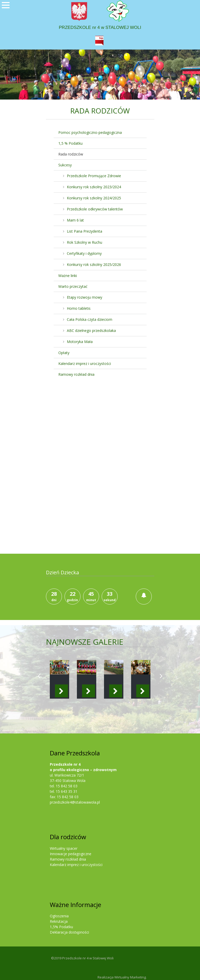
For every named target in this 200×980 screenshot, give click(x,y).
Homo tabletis (79, 308)
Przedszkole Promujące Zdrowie (94, 176)
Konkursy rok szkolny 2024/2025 (94, 198)
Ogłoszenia (59, 916)
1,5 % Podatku (70, 143)
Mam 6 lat (75, 220)
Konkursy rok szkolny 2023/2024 (94, 187)
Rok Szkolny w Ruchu (85, 242)
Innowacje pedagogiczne (71, 854)
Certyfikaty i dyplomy (84, 253)
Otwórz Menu (6, 13)
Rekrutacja (59, 921)
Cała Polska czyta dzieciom (90, 319)
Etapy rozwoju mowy (85, 297)
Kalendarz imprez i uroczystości (85, 364)
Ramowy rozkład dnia (76, 374)
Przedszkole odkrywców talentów (95, 209)
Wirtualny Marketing (130, 977)
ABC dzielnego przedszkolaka (91, 330)
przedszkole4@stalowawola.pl (75, 802)
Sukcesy (65, 165)
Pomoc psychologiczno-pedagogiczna (90, 132)
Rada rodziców (71, 154)
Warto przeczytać (73, 286)
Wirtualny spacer (64, 848)
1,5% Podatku (61, 927)
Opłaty (64, 353)
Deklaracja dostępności (69, 932)
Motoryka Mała (80, 342)
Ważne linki (68, 276)
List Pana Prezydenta (85, 231)
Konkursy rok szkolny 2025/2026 (94, 264)
